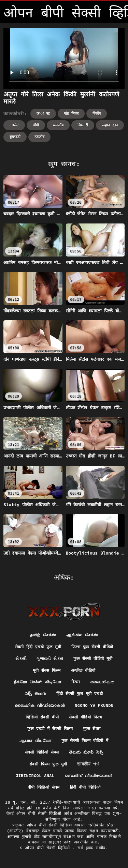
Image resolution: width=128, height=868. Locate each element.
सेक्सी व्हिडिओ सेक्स (42, 752)
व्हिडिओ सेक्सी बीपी (42, 717)
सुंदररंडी (15, 137)
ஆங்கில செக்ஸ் (82, 635)
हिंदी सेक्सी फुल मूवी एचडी (79, 693)
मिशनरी (83, 125)
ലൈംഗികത (102, 682)
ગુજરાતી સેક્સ (50, 658)
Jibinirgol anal (35, 776)
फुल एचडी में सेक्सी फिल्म (50, 728)
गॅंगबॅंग (97, 113)
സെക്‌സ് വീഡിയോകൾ (88, 776)
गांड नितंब (71, 113)
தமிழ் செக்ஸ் (43, 635)
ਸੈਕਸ (76, 682)
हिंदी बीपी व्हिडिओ (85, 787)
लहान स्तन (110, 125)
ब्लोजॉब (58, 125)
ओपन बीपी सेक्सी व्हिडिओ (49, 848)
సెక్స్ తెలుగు (36, 693)
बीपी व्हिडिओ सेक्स (44, 787)
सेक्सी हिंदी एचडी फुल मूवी (38, 647)
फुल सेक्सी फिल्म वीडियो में (85, 740)
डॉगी (36, 125)
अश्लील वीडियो (83, 670)
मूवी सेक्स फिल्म (47, 670)
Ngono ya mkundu (94, 705)
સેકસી (21, 658)
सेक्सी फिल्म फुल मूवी (48, 764)
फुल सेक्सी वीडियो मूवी (93, 658)
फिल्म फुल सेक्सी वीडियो (92, 647)
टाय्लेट (14, 125)
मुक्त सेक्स (92, 728)
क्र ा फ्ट (43, 113)
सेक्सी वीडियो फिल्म (86, 717)
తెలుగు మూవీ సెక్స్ (86, 752)
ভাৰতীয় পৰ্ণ (88, 764)
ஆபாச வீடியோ (35, 740)
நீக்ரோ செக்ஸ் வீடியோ (38, 682)
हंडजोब (39, 137)
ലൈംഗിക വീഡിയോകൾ (40, 705)
